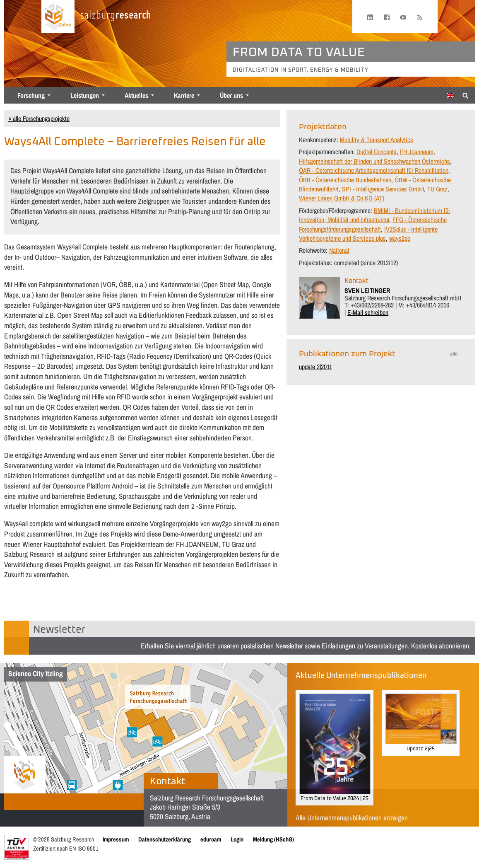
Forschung (31, 95)
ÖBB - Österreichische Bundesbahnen (345, 180)
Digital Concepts (377, 152)
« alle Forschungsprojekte (39, 118)
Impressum (116, 839)
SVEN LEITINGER (367, 290)
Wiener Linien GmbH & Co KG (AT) (342, 198)
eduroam (211, 839)
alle (454, 354)
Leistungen (85, 95)
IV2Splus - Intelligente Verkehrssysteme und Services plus (368, 234)
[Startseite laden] (58, 17)
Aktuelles (136, 95)
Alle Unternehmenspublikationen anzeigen (352, 818)
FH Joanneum (417, 152)
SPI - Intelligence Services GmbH (383, 189)
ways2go (400, 238)
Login (237, 839)
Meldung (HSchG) (273, 839)
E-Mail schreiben (368, 312)
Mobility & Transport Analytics (377, 140)
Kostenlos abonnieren (440, 646)
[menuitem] (450, 96)
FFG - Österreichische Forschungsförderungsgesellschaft (373, 224)
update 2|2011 (315, 367)
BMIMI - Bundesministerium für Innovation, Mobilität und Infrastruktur (374, 215)
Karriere (184, 95)
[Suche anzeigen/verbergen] (466, 95)
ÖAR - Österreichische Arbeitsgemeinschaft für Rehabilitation (374, 170)
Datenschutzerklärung (165, 839)
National (339, 250)
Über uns (231, 95)
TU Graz (437, 189)
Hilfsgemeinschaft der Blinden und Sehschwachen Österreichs (374, 161)
